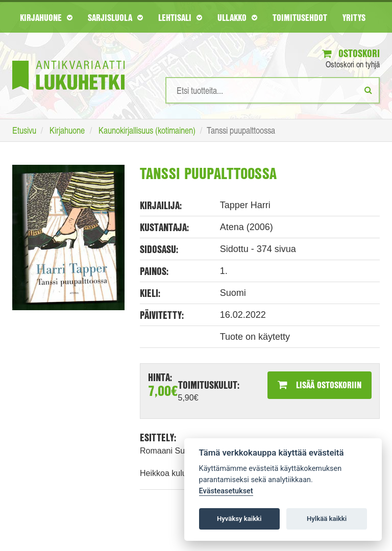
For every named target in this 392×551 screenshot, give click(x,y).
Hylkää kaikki (327, 519)
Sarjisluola (115, 17)
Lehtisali (180, 17)
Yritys (354, 17)
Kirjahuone (46, 17)
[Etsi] (368, 90)
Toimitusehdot (300, 17)
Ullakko (237, 17)
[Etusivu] (68, 60)
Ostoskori (351, 53)
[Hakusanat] (273, 90)
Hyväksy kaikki (239, 519)
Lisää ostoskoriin (320, 385)
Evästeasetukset (226, 491)
